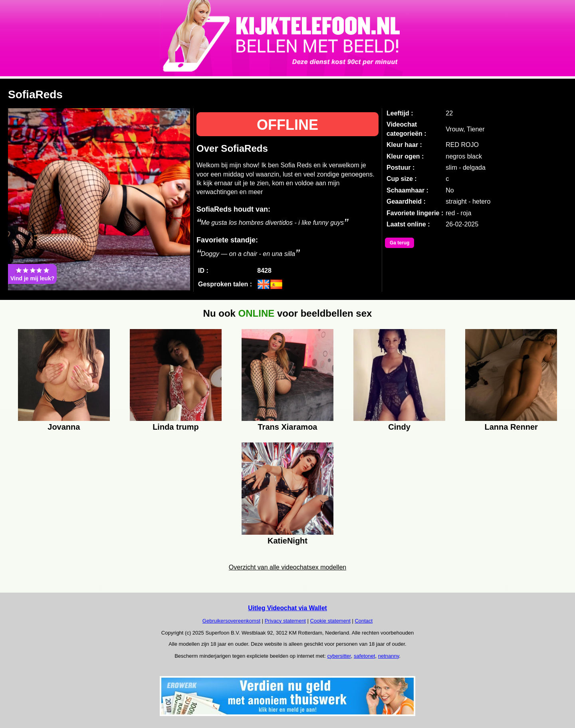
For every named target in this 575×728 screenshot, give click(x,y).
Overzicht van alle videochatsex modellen (287, 567)
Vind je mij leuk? (32, 274)
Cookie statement (330, 621)
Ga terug (400, 243)
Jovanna (64, 427)
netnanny (389, 656)
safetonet (365, 656)
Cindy (399, 427)
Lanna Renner (511, 427)
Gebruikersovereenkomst (231, 621)
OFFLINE (287, 125)
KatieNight (287, 541)
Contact (364, 621)
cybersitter (339, 656)
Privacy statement (285, 621)
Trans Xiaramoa (288, 427)
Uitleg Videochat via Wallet (287, 608)
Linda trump (176, 427)
